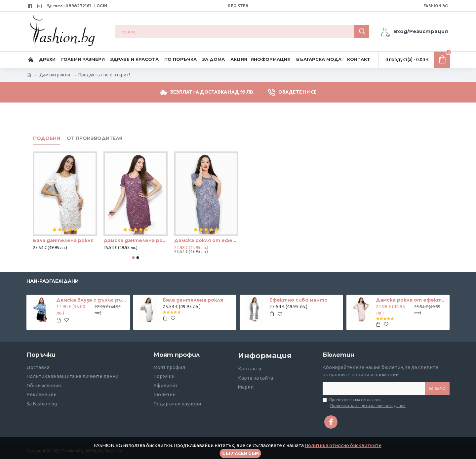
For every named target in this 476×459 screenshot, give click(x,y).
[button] (134, 258)
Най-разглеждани (53, 281)
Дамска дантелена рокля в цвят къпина (135, 240)
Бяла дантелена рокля (63, 240)
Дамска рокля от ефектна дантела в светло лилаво (206, 240)
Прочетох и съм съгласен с (365, 403)
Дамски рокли (55, 75)
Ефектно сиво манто (298, 300)
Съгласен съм (240, 453)
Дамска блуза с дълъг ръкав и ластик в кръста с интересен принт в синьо (92, 300)
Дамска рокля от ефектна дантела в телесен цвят (412, 300)
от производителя (95, 138)
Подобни (47, 138)
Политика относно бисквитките (343, 445)
